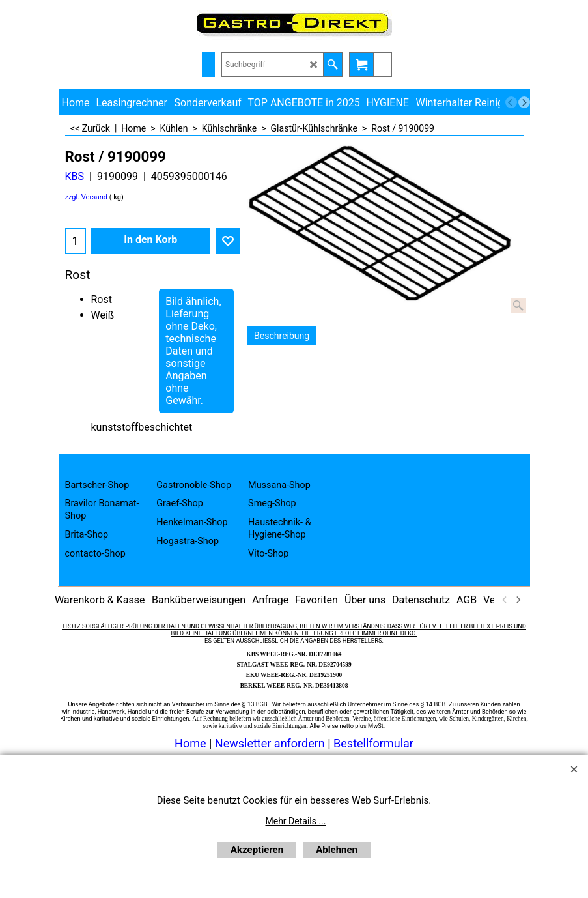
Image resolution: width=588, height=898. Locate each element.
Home (190, 743)
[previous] (511, 102)
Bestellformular (373, 743)
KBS (75, 176)
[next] (524, 102)
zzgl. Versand (87, 197)
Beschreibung (282, 336)
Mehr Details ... (296, 821)
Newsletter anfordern (271, 743)
